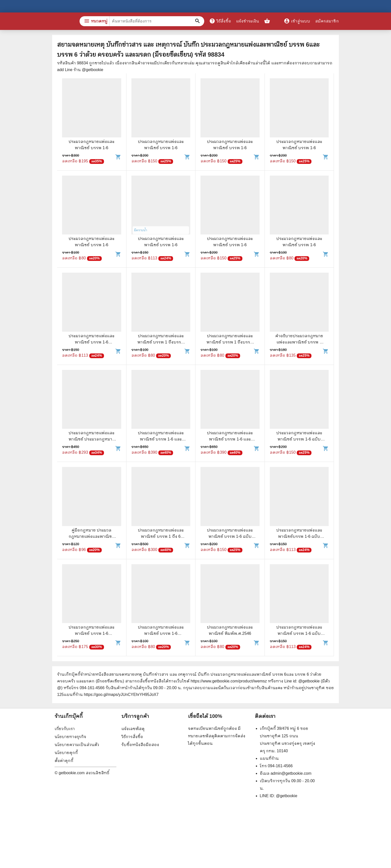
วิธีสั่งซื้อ (220, 21)
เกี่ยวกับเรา (65, 729)
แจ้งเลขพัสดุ (133, 729)
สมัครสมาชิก (327, 21)
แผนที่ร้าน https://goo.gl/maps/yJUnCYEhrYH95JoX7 (111, 695)
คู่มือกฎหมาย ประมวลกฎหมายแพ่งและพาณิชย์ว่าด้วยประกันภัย (92, 536)
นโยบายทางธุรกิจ (70, 737)
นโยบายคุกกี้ (66, 753)
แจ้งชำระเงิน (248, 21)
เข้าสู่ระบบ (297, 21)
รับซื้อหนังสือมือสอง (140, 745)
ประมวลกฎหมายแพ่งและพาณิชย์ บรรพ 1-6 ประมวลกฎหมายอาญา (92, 342)
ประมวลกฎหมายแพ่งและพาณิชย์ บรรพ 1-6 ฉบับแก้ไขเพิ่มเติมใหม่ (299, 633)
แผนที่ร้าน (269, 758)
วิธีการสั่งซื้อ (132, 737)
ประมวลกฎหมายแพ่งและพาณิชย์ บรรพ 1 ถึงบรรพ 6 (161, 342)
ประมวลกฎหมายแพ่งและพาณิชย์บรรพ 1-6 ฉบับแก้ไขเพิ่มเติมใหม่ (299, 536)
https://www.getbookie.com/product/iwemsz (229, 681)
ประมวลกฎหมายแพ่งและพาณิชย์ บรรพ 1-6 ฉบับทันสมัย (230, 536)
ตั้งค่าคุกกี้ (64, 761)
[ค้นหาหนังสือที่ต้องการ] (198, 21)
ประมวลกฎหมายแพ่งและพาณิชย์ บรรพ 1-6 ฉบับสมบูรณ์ (299, 439)
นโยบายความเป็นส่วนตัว (77, 745)
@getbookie (287, 796)
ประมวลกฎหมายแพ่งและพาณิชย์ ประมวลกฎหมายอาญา (92, 439)
